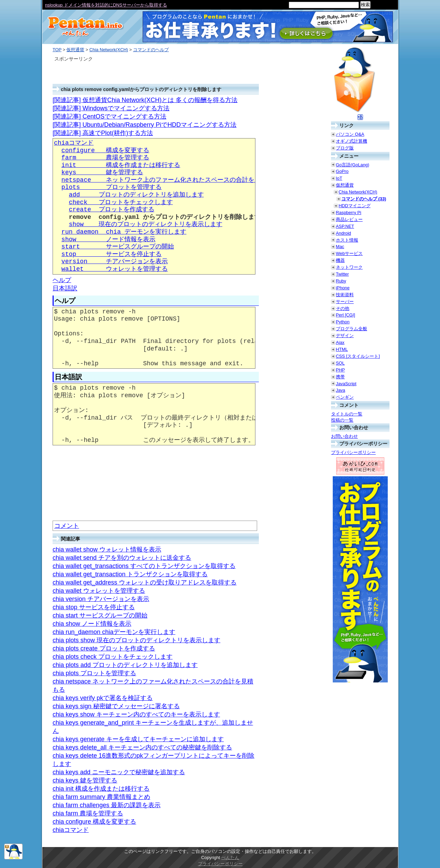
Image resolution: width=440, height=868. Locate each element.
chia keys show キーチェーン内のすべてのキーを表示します (136, 714)
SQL (340, 363)
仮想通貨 (75, 50)
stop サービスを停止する (112, 254)
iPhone (343, 288)
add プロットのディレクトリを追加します (136, 195)
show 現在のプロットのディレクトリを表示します (145, 224)
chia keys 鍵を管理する (85, 780)
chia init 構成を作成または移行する (101, 789)
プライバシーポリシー (353, 452)
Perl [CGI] (345, 315)
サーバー (345, 302)
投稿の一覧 (342, 420)
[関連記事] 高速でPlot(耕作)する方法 (103, 133)
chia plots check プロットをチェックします (113, 657)
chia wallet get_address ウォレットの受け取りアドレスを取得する (145, 582)
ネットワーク (349, 267)
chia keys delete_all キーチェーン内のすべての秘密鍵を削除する (142, 747)
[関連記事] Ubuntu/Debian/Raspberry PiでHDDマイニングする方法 (145, 125)
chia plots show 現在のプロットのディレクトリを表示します (136, 640)
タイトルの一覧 (347, 414)
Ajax (340, 342)
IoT (339, 178)
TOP (57, 50)
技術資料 (345, 295)
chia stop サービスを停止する (94, 607)
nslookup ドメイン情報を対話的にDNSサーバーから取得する (106, 5)
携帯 (340, 377)
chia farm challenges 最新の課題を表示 (107, 805)
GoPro (342, 171)
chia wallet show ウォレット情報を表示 (107, 549)
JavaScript (346, 384)
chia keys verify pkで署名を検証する (103, 698)
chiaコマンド (74, 143)
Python (343, 322)
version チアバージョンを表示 (115, 261)
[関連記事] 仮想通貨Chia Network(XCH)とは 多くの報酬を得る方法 (145, 100)
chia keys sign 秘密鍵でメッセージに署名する (116, 706)
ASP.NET (345, 226)
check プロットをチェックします (121, 202)
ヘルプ (62, 280)
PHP (340, 370)
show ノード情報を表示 (109, 240)
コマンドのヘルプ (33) (364, 199)
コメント (67, 526)
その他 (343, 308)
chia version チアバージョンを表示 (101, 599)
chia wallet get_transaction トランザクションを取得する (130, 574)
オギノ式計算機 (351, 141)
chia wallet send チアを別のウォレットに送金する (122, 558)
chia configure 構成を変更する (94, 822)
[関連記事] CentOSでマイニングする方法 (109, 116)
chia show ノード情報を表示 (92, 624)
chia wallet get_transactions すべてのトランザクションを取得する (144, 566)
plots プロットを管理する (112, 187)
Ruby (341, 281)
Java (340, 390)
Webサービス (349, 253)
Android (343, 233)
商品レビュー (349, 219)
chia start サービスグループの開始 (100, 615)
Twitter (342, 274)
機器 (340, 260)
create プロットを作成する (111, 210)
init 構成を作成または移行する (121, 165)
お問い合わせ (344, 436)
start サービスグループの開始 (118, 247)
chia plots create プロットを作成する (104, 648)
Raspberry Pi (349, 213)
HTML (342, 349)
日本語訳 (65, 288)
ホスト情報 (347, 240)
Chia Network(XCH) (109, 50)
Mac (340, 247)
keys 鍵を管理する (102, 173)
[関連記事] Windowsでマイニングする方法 (111, 108)
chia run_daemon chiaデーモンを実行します (114, 632)
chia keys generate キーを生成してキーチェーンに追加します (138, 739)
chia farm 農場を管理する (88, 813)
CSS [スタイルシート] (358, 356)
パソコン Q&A (350, 134)
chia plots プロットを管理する (94, 673)
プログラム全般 (351, 329)
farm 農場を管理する (106, 158)
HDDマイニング (355, 206)
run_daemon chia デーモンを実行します (124, 232)
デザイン (345, 336)
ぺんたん (230, 858)
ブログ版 (345, 148)
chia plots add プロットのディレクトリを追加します (125, 665)
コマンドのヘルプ (151, 50)
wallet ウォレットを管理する (115, 269)
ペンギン (345, 397)
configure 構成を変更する (106, 151)
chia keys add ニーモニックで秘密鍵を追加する (119, 772)
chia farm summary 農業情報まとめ (101, 797)
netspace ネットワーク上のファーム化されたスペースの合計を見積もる (170, 180)
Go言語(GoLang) (353, 165)
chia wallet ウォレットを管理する (99, 591)
